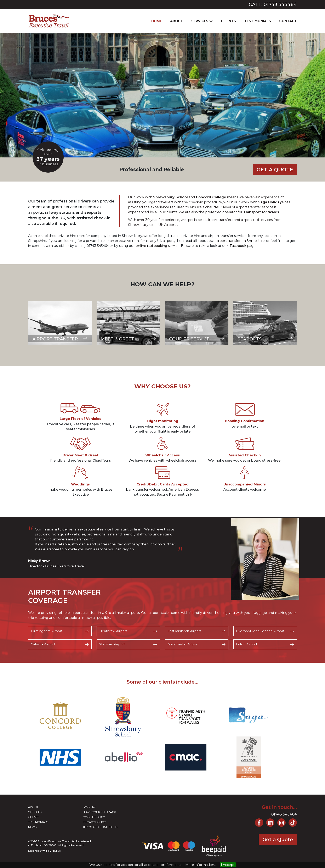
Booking (90, 808)
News (32, 828)
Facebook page (243, 246)
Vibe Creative (52, 851)
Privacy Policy (94, 823)
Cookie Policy (94, 818)
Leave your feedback (99, 813)
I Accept (228, 865)
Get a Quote (274, 170)
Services (35, 813)
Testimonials (258, 21)
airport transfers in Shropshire (240, 241)
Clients (228, 21)
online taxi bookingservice (158, 246)
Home (157, 21)
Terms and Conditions (100, 828)
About (177, 21)
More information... (201, 865)
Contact (288, 21)
